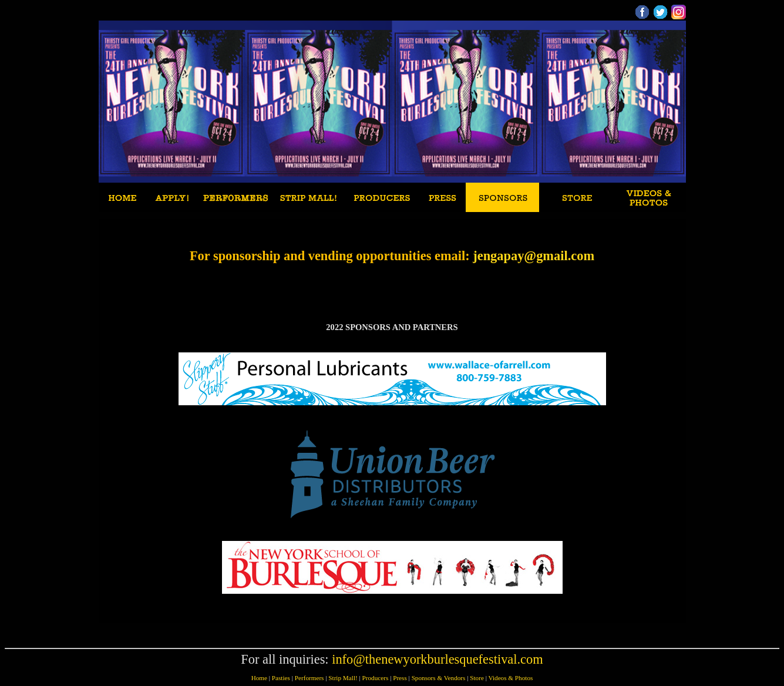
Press (400, 678)
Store (477, 678)
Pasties (281, 678)
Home (259, 678)
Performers (309, 678)
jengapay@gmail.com (534, 256)
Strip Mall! (343, 678)
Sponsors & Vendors (439, 678)
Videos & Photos (511, 678)
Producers (376, 678)
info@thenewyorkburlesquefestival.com (438, 659)
